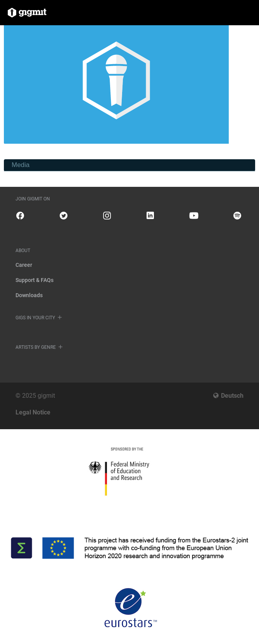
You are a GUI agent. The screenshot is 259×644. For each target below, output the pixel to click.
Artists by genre (36, 347)
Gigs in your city (35, 318)
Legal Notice (33, 412)
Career (24, 265)
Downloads (29, 295)
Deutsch (232, 396)
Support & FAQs (35, 280)
